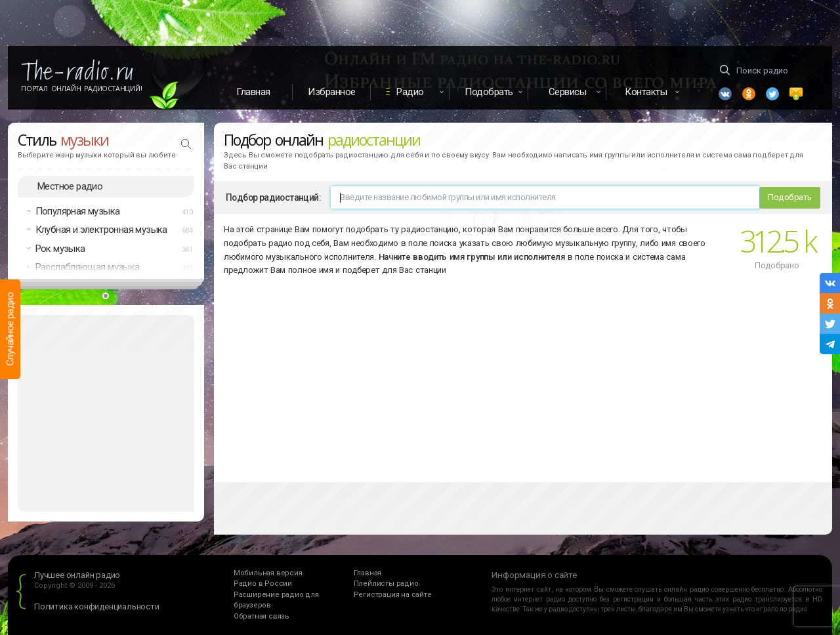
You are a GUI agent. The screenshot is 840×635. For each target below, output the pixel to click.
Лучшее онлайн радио (77, 575)
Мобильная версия (268, 573)
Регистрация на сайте (393, 595)
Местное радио (70, 186)
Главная (253, 92)
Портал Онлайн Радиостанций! (82, 89)
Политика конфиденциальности (97, 606)
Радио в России (263, 584)
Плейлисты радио (386, 584)
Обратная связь (262, 616)
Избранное (332, 92)
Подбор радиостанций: (273, 197)
